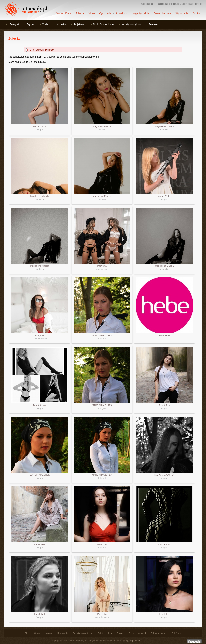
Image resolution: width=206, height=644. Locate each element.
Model (45, 24)
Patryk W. (102, 266)
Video (92, 13)
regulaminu (135, 641)
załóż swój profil (180, 4)
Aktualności (122, 13)
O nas (37, 633)
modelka (102, 130)
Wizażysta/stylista (131, 24)
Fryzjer (30, 24)
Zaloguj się (148, 4)
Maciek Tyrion (40, 126)
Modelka (61, 24)
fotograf (40, 130)
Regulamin (63, 633)
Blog (27, 633)
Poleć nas (176, 633)
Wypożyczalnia (141, 13)
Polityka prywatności (83, 633)
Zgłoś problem (105, 633)
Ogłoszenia (105, 13)
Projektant (79, 24)
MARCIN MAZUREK (102, 335)
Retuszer (153, 24)
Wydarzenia (182, 13)
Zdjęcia (80, 13)
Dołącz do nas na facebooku (194, 641)
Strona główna (64, 13)
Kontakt (49, 633)
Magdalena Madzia (102, 126)
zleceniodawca (102, 269)
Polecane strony (159, 633)
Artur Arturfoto (40, 405)
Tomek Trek (164, 405)
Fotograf (14, 24)
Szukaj (197, 13)
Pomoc (120, 633)
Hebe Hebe (164, 335)
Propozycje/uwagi (137, 633)
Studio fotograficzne (103, 24)
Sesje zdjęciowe (162, 13)
